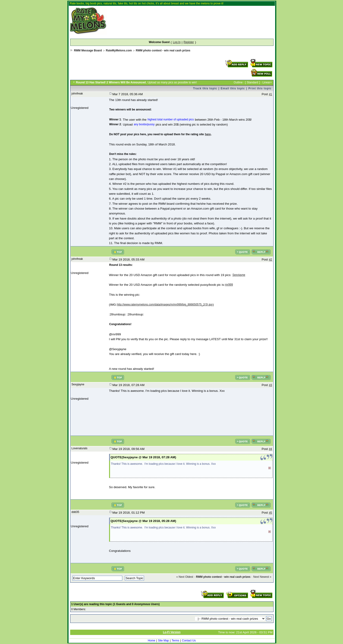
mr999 (229, 285)
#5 (270, 513)
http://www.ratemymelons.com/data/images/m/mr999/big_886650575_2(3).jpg (165, 305)
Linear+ (267, 82)
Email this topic (233, 88)
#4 (270, 449)
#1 (270, 94)
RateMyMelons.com (119, 50)
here (208, 134)
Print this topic (260, 88)
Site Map (163, 641)
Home (151, 641)
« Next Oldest (185, 577)
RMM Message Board (88, 50)
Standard (253, 82)
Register (189, 42)
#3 (270, 385)
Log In (177, 42)
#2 (270, 260)
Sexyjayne (239, 275)
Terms (175, 641)
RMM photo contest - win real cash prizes (163, 50)
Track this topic (205, 88)
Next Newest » (262, 577)
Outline (238, 82)
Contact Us (189, 641)
